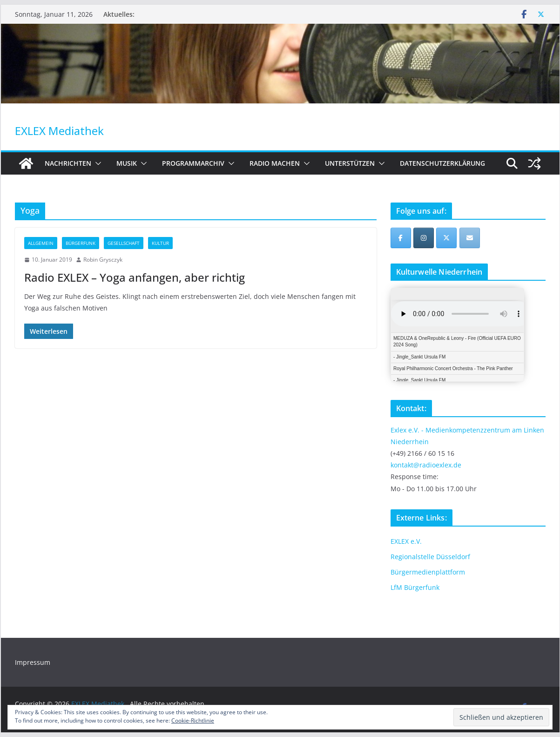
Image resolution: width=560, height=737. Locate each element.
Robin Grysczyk (103, 260)
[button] (96, 163)
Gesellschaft (124, 243)
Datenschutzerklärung (442, 163)
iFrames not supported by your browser (457, 335)
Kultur (160, 243)
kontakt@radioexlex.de (426, 465)
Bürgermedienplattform (428, 572)
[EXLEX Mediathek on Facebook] (401, 238)
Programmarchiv (193, 163)
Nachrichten (68, 163)
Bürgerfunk (81, 243)
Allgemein (41, 243)
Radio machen (275, 163)
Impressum (33, 662)
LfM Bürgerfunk (415, 587)
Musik (127, 163)
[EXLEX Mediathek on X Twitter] (446, 238)
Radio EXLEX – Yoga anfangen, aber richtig (135, 277)
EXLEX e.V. (406, 541)
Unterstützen (350, 163)
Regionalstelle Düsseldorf (430, 557)
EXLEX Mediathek (59, 131)
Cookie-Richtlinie (193, 720)
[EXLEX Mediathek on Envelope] (470, 238)
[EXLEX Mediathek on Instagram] (424, 238)
